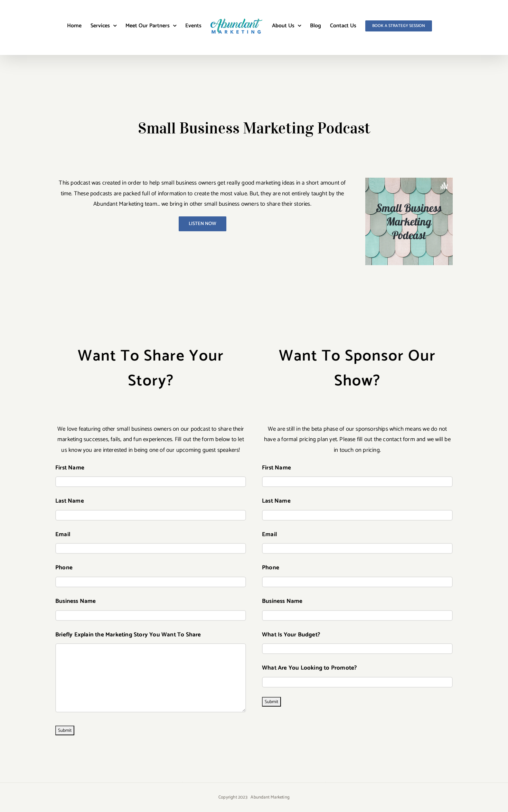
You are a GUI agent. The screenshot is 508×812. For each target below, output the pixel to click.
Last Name (70, 501)
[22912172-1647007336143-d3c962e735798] (409, 180)
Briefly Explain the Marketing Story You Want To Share (128, 635)
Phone (64, 568)
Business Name (76, 601)
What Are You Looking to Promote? (309, 668)
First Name (70, 468)
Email (63, 534)
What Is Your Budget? (291, 635)
